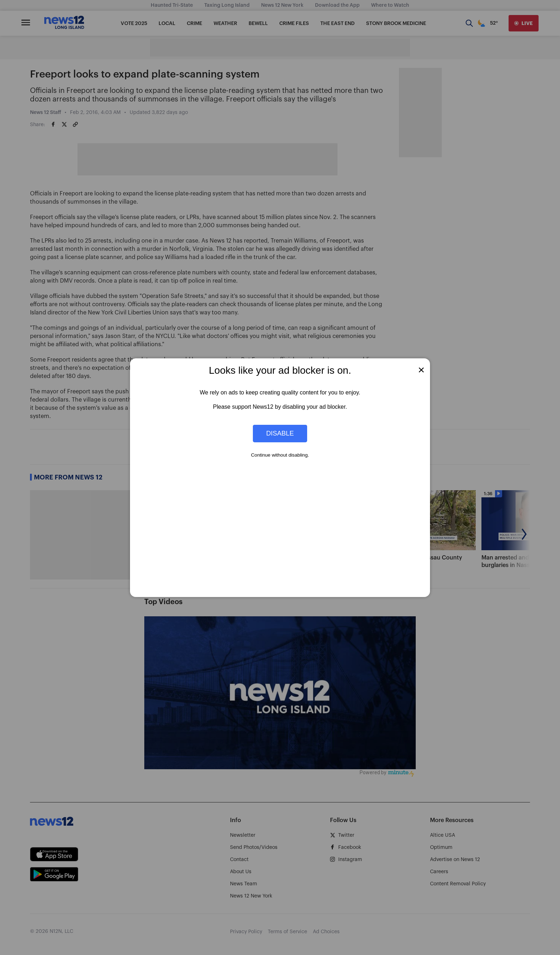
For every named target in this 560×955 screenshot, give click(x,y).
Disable (280, 433)
